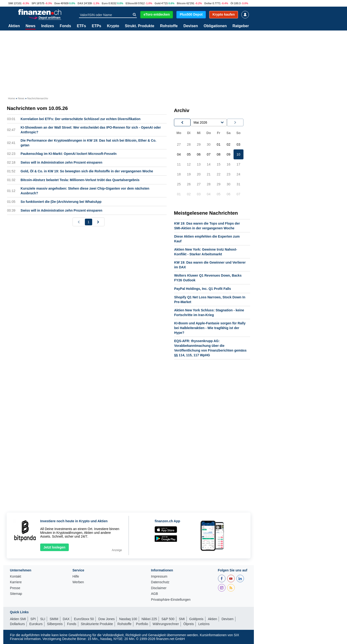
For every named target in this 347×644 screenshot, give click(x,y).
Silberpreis (55, 624)
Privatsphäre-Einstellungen (171, 600)
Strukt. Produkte (139, 26)
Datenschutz (160, 582)
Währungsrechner (166, 624)
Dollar (208, 3)
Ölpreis (189, 624)
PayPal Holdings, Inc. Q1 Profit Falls (203, 289)
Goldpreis (196, 619)
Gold (158, 3)
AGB (155, 594)
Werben (78, 582)
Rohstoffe (169, 26)
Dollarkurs (17, 624)
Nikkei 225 (149, 619)
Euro (105, 3)
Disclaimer (159, 588)
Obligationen (215, 26)
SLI (43, 619)
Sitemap (16, 594)
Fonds (65, 26)
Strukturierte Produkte (97, 624)
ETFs (81, 26)
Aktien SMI (18, 619)
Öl (232, 3)
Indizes (48, 26)
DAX (80, 3)
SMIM (54, 619)
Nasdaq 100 (128, 619)
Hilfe (76, 577)
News (30, 26)
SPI (34, 3)
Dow (57, 3)
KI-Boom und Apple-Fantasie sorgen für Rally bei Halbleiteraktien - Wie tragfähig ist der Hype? (210, 328)
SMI (11, 3)
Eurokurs (36, 624)
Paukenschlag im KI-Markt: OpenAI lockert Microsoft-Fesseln (69, 154)
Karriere (16, 582)
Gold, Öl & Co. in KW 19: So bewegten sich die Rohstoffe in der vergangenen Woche (87, 171)
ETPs (96, 26)
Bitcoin (181, 3)
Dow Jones (106, 619)
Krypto (113, 26)
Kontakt (15, 577)
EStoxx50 (131, 3)
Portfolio (142, 624)
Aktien (14, 26)
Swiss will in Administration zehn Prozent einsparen (61, 162)
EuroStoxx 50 (84, 619)
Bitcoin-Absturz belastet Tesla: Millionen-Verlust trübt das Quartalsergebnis (80, 180)
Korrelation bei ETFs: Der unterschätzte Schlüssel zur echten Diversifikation (80, 119)
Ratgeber (241, 26)
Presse (15, 588)
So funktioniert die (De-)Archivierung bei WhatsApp (61, 202)
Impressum (159, 577)
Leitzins (204, 624)
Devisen (191, 26)
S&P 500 (168, 619)
